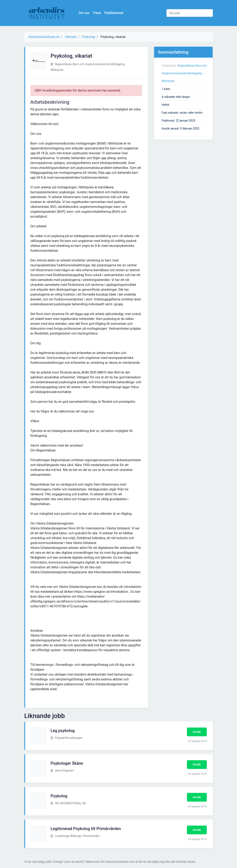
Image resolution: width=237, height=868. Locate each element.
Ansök (197, 732)
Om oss (84, 13)
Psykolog (59, 796)
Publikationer (114, 13)
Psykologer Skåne (67, 763)
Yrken (97, 13)
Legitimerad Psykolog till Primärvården (86, 829)
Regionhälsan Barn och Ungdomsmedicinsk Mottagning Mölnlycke (184, 73)
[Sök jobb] (190, 13)
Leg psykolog (63, 731)
